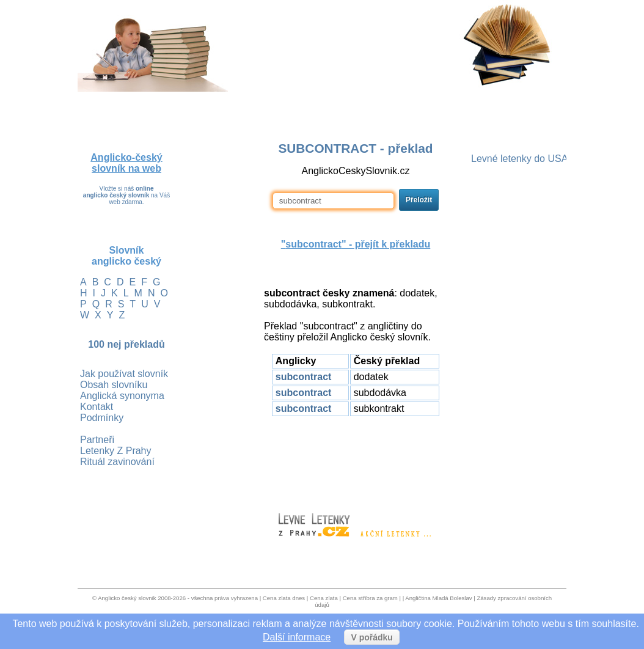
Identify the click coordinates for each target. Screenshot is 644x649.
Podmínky (102, 418)
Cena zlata (324, 598)
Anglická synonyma (122, 396)
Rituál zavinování (117, 462)
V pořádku (371, 637)
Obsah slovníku (114, 385)
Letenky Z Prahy (116, 451)
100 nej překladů (126, 344)
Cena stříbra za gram (370, 598)
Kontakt (97, 407)
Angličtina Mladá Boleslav (438, 598)
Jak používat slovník (124, 374)
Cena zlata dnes (284, 598)
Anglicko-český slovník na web (126, 163)
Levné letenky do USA (519, 159)
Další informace (297, 637)
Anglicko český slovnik (127, 598)
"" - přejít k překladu (356, 244)
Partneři (97, 440)
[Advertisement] (356, 459)
